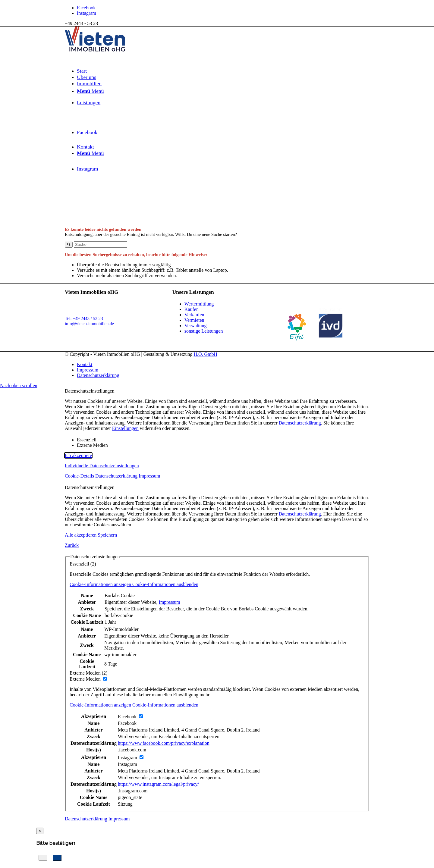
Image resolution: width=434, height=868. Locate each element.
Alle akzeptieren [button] (81, 535)
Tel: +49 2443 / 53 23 (84, 318)
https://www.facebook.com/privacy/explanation (164, 743)
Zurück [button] (72, 545)
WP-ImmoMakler (121, 629)
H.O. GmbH (205, 354)
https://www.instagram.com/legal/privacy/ (158, 784)
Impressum (149, 476)
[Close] (40, 831)
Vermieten (194, 320)
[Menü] (90, 153)
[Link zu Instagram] (86, 13)
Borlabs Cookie (120, 595)
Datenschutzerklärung (300, 423)
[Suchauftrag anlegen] (57, 858)
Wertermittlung (199, 304)
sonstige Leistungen (204, 331)
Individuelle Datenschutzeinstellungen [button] (102, 466)
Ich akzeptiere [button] (78, 455)
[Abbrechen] (43, 858)
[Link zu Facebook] (86, 8)
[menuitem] (223, 71)
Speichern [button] (107, 535)
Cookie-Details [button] (80, 476)
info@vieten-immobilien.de (89, 324)
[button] (217, 584)
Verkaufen (194, 315)
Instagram (127, 764)
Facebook (127, 723)
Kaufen (192, 309)
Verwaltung (196, 326)
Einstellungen (125, 428)
